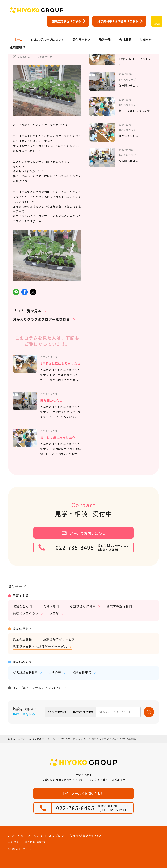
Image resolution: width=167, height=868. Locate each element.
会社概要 (125, 35)
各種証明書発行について (87, 836)
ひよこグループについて (48, 35)
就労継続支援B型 (25, 673)
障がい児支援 (22, 629)
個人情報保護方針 (36, 842)
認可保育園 (51, 606)
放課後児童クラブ (26, 614)
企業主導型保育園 (119, 606)
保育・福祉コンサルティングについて (40, 688)
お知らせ (146, 35)
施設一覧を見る (24, 714)
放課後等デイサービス (59, 639)
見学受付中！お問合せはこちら (118, 21)
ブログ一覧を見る (27, 311)
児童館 (54, 614)
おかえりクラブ (46, 57)
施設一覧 (105, 35)
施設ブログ (56, 836)
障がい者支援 (22, 662)
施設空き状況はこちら (66, 21)
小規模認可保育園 (83, 606)
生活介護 (55, 673)
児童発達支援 (23, 639)
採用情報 (16, 43)
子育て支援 (21, 596)
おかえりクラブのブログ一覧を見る (41, 319)
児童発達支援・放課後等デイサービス (40, 647)
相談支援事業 (82, 673)
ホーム (18, 35)
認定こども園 (23, 606)
